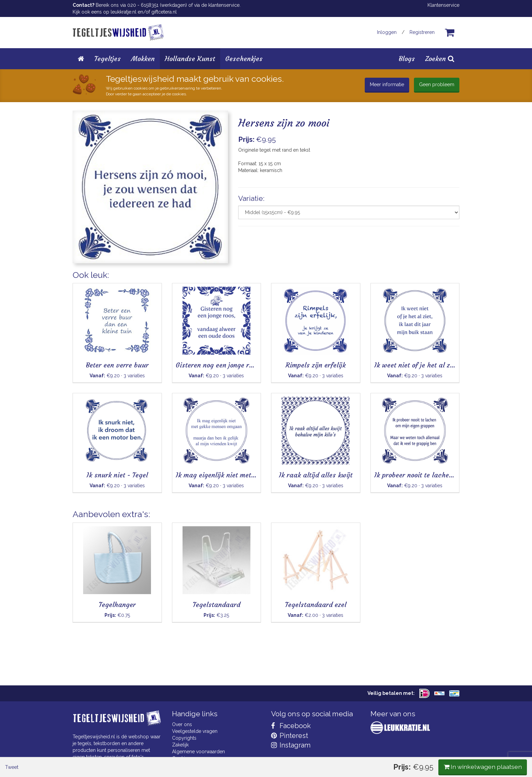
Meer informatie (387, 84)
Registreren (422, 32)
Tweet (84, 281)
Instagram (291, 745)
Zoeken (440, 59)
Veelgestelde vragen (195, 731)
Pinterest (290, 736)
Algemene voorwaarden (198, 752)
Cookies (181, 758)
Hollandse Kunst (190, 59)
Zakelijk (180, 745)
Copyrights (184, 738)
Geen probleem (437, 84)
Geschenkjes (244, 59)
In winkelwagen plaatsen (409, 281)
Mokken (143, 59)
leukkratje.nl (123, 12)
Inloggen (387, 32)
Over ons (182, 724)
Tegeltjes (108, 59)
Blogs (407, 59)
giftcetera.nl (164, 12)
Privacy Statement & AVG (199, 765)
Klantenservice (443, 5)
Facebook (291, 726)
